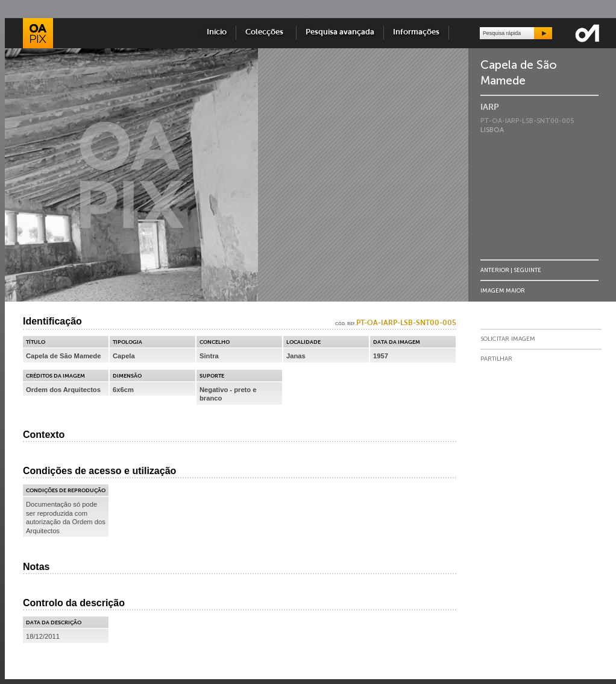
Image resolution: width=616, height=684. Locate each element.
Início (217, 32)
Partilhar (496, 359)
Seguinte (527, 270)
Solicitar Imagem (508, 339)
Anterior (495, 270)
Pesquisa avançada (340, 32)
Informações (416, 32)
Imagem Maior (503, 290)
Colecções (266, 32)
